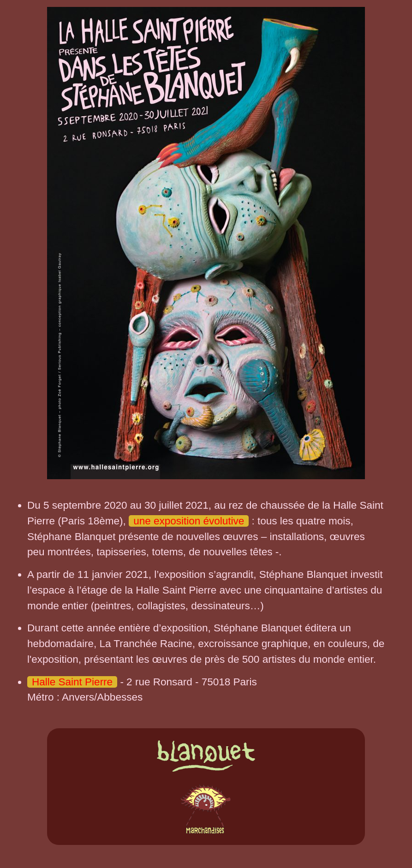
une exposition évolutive (189, 521)
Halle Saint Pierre (72, 682)
